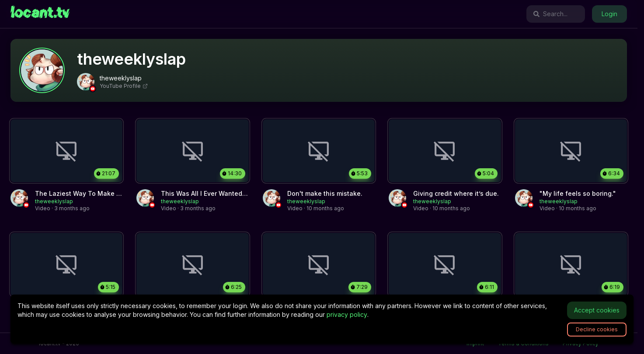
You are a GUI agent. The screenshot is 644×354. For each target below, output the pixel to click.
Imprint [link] (475, 343)
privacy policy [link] (347, 314)
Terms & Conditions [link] (523, 343)
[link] (40, 14)
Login (609, 14)
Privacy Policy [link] (581, 343)
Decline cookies (597, 329)
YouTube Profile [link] (124, 86)
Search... (550, 14)
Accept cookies (597, 310)
